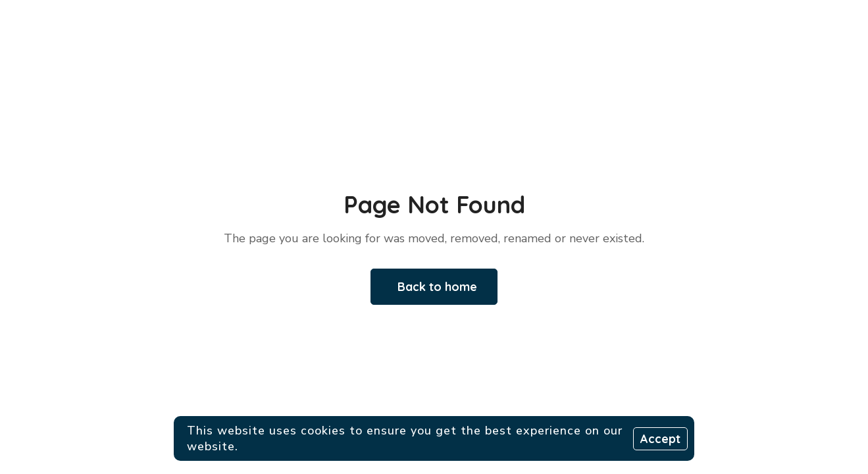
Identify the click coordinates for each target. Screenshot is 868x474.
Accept (660, 439)
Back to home (437, 287)
